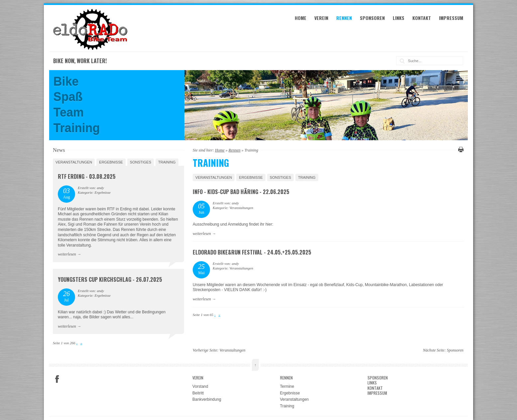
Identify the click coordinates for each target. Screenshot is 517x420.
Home (301, 18)
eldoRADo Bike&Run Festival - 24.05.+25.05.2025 (252, 252)
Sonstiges (280, 177)
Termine (287, 386)
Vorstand (200, 386)
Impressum (451, 18)
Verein (321, 18)
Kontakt (422, 18)
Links (399, 18)
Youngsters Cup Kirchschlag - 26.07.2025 (110, 279)
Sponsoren (372, 18)
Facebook (57, 379)
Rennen (344, 18)
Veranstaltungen (214, 177)
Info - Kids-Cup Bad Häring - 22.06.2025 (241, 192)
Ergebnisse (251, 177)
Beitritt (198, 393)
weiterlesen (202, 234)
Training (307, 177)
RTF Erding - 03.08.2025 (87, 176)
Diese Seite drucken (460, 150)
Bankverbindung (207, 399)
